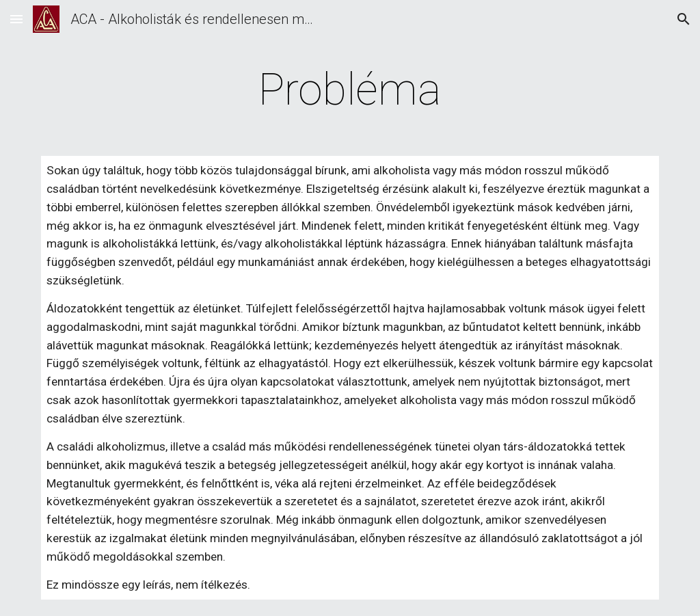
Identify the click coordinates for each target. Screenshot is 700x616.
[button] (16, 19)
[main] (350, 90)
